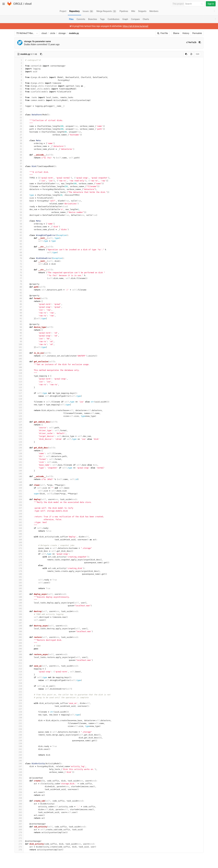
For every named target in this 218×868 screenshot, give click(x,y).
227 (19, 709)
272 (19, 838)
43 (19, 181)
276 (19, 850)
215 (19, 675)
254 (19, 787)
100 (19, 344)
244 (19, 758)
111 (19, 376)
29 (19, 141)
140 (19, 459)
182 (19, 580)
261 (19, 807)
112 (19, 379)
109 (19, 370)
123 (19, 410)
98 (19, 339)
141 (19, 462)
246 (19, 764)
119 (19, 399)
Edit (198, 54)
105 (19, 359)
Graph (125, 19)
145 (19, 474)
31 (19, 146)
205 (19, 646)
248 (19, 769)
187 (19, 594)
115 (19, 387)
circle (53, 33)
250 (19, 775)
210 (19, 660)
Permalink (197, 33)
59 (19, 227)
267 (19, 824)
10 (19, 86)
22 (19, 120)
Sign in (211, 4)
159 (19, 514)
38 (19, 166)
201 (19, 634)
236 (19, 735)
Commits (81, 19)
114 (19, 385)
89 (19, 313)
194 (19, 614)
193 (19, 611)
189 (19, 600)
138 (19, 453)
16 (19, 103)
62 (19, 235)
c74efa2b (191, 42)
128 (19, 425)
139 (19, 456)
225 (19, 703)
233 (19, 726)
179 (19, 571)
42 (19, 178)
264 (19, 815)
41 (19, 175)
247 (19, 766)
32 (19, 149)
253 (19, 784)
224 (19, 700)
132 (19, 436)
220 (19, 689)
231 (19, 721)
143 (19, 468)
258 (19, 798)
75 (19, 273)
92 (19, 321)
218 (19, 683)
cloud (28, 4)
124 (19, 413)
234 (19, 729)
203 (19, 640)
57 (19, 221)
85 (19, 301)
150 (19, 488)
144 (19, 471)
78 (19, 281)
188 (19, 597)
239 (19, 743)
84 (19, 298)
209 (19, 657)
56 (19, 218)
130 (19, 431)
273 (19, 841)
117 (19, 393)
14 (19, 97)
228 (19, 712)
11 (19, 89)
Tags (102, 19)
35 (19, 158)
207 (19, 652)
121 (19, 405)
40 (19, 172)
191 (19, 606)
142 (19, 465)
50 (19, 201)
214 (19, 672)
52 (19, 207)
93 (19, 324)
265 (19, 818)
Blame (176, 33)
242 (19, 752)
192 (19, 609)
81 (19, 290)
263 (19, 812)
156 (19, 505)
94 (19, 327)
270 (19, 832)
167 (19, 537)
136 (19, 448)
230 (19, 718)
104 (19, 356)
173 (19, 554)
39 (19, 169)
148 (19, 482)
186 (19, 591)
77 (19, 278)
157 (19, 508)
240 (19, 746)
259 (19, 801)
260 (19, 804)
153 (19, 497)
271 (19, 835)
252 (19, 781)
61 (19, 232)
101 (19, 347)
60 (19, 230)
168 (19, 540)
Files (71, 19)
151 (19, 491)
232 (19, 723)
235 (19, 732)
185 (19, 588)
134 (19, 442)
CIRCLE (18, 4)
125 (19, 416)
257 (19, 795)
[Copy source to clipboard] (186, 54)
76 (19, 275)
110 (19, 373)
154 (19, 499)
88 (19, 310)
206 (19, 649)
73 (19, 267)
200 (19, 632)
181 (19, 577)
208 (19, 654)
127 (19, 422)
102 (19, 350)
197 (19, 623)
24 (19, 126)
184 (19, 586)
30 (19, 143)
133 (19, 439)
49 (19, 198)
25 (19, 129)
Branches (93, 19)
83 (19, 296)
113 (19, 382)
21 (19, 118)
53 (19, 209)
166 (19, 534)
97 (19, 336)
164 (19, 528)
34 (19, 155)
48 (19, 195)
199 (19, 629)
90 (19, 316)
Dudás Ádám (30, 44)
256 (19, 792)
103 (19, 353)
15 (19, 100)
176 (19, 563)
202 (19, 637)
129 (19, 428)
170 (19, 545)
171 (19, 548)
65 (19, 244)
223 (19, 698)
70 (19, 258)
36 (19, 161)
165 (19, 531)
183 (19, 583)
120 (19, 402)
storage (62, 33)
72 (19, 264)
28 (19, 138)
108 (19, 367)
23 (19, 123)
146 (19, 476)
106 (19, 362)
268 (19, 827)
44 (19, 184)
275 (19, 847)
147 (19, 479)
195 (19, 617)
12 (19, 92)
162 (19, 522)
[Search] (195, 4)
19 (19, 112)
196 (19, 620)
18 (19, 109)
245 (19, 761)
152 (19, 494)
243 (19, 755)
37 (19, 164)
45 (19, 186)
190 (19, 603)
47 (19, 192)
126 (19, 419)
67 (19, 250)
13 (19, 95)
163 (19, 525)
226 (19, 706)
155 (19, 502)
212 (19, 666)
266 (19, 821)
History (186, 33)
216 (19, 677)
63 (19, 238)
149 (19, 485)
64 (19, 241)
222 (19, 695)
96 (19, 333)
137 (19, 451)
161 (19, 520)
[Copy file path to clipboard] (41, 54)
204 (19, 643)
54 (19, 212)
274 (19, 844)
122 (19, 408)
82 (19, 293)
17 (19, 106)
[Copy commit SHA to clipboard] (200, 42)
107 (19, 364)
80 (19, 287)
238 (19, 741)
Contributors (114, 19)
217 (19, 680)
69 (19, 255)
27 (19, 135)
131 (19, 433)
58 (19, 224)
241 (19, 749)
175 (19, 560)
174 (19, 557)
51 (19, 204)
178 (19, 568)
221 (19, 692)
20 (19, 115)
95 (19, 330)
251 (19, 778)
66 (19, 247)
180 (19, 574)
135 (19, 445)
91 (19, 319)
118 (19, 396)
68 (19, 253)
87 (19, 307)
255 (19, 789)
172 (19, 551)
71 (19, 261)
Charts (146, 19)
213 (19, 669)
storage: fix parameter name (37, 41)
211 (19, 663)
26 (19, 132)
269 (19, 830)
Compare (135, 19)
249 (19, 772)
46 (19, 189)
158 (19, 511)
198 (19, 626)
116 (19, 390)
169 (19, 542)
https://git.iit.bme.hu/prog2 (136, 26)
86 (19, 304)
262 (19, 810)
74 (19, 270)
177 (19, 565)
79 (19, 284)
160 (19, 517)
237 (19, 738)
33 (19, 152)
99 (19, 342)
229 (19, 715)
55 (19, 215)
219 (19, 686)
